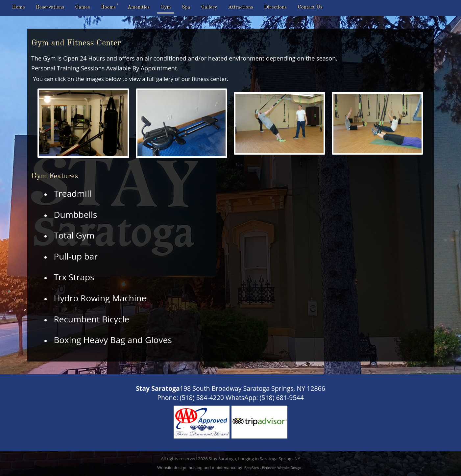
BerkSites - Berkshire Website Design (273, 468)
